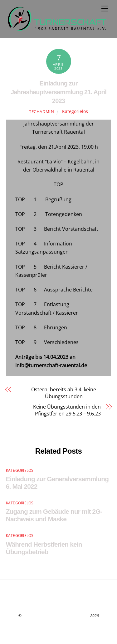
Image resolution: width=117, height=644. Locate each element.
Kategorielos (75, 111)
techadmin (42, 111)
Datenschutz (58, 623)
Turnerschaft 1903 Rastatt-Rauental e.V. (56, 616)
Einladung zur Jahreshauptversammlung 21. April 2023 (58, 92)
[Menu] (105, 8)
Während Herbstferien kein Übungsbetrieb (44, 548)
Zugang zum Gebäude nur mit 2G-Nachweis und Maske (54, 515)
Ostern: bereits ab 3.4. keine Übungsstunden (56, 393)
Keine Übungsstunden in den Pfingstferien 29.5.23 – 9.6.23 (67, 410)
